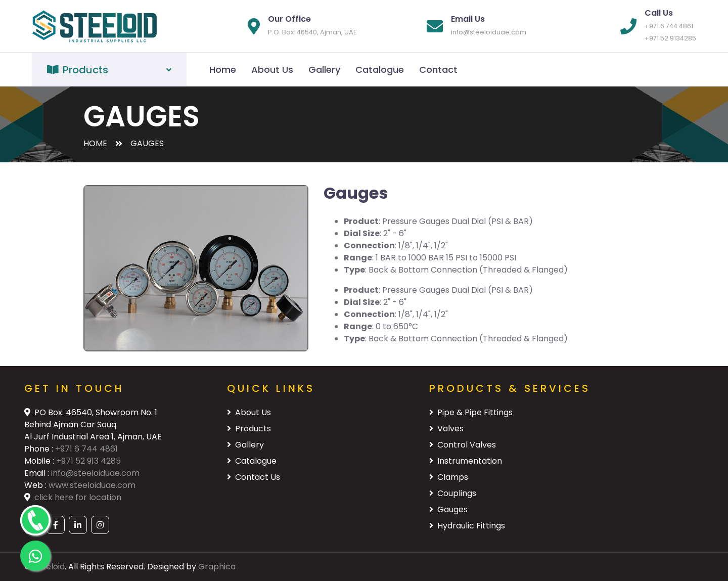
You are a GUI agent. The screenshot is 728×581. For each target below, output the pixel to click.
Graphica (217, 567)
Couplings (453, 493)
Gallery (324, 70)
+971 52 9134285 (670, 38)
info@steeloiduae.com (489, 32)
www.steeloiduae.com (92, 485)
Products (249, 429)
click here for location (78, 497)
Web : (36, 485)
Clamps (449, 477)
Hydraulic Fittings (467, 526)
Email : (38, 473)
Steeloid (49, 567)
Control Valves (463, 445)
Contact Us (254, 477)
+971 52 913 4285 (88, 461)
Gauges (448, 509)
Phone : (40, 449)
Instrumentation (466, 461)
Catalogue (380, 70)
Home (223, 70)
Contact (438, 70)
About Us (272, 70)
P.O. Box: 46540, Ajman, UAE (312, 32)
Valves (446, 429)
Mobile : (40, 461)
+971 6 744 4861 (669, 26)
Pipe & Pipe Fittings (471, 412)
